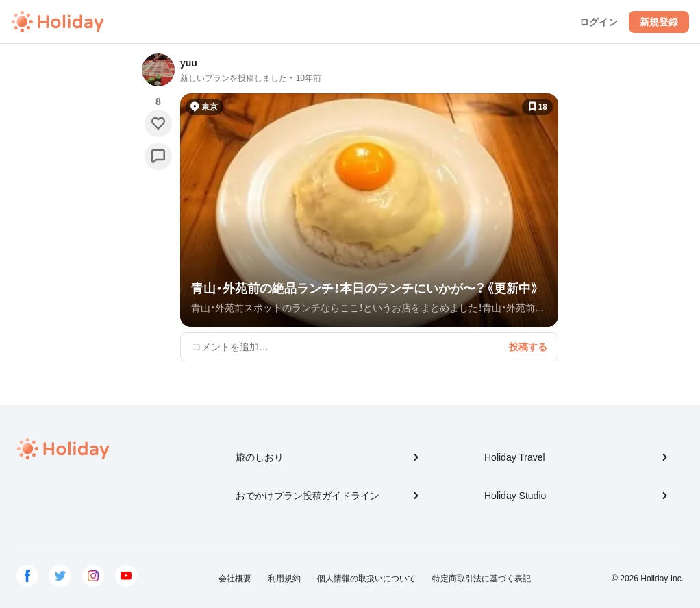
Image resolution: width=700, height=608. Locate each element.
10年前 (309, 78)
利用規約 (284, 579)
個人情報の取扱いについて (366, 579)
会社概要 (235, 579)
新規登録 (659, 22)
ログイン (599, 22)
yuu (189, 63)
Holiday (58, 22)
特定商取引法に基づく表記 (482, 579)
